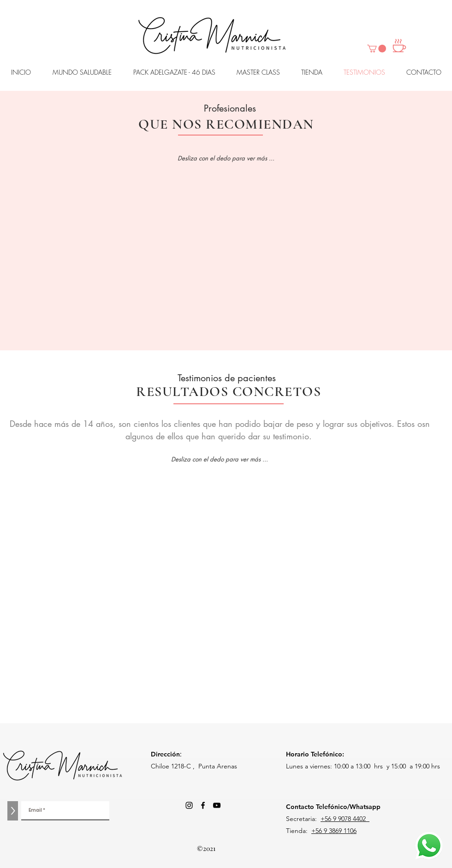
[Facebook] (203, 805)
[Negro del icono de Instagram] (189, 805)
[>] (13, 811)
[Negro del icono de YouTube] (217, 805)
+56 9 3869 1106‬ (334, 831)
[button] (377, 49)
